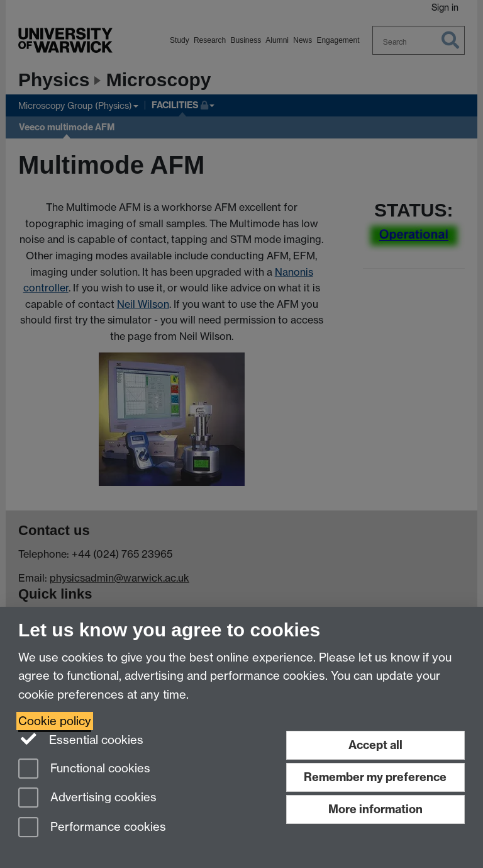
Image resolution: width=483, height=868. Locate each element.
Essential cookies (81, 739)
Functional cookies (84, 769)
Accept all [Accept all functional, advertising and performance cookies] (375, 745)
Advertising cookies (87, 798)
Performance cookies (92, 828)
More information (375, 809)
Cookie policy (55, 721)
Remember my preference (375, 777)
